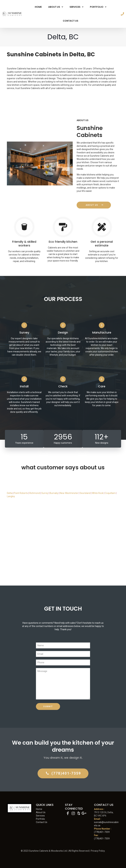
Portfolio (40, 819)
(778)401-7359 (102, 832)
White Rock (98, 493)
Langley (11, 496)
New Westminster (69, 493)
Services (40, 816)
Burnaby (54, 493)
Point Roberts (21, 493)
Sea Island (85, 493)
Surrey (45, 493)
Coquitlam (110, 493)
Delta (10, 493)
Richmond (35, 493)
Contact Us (42, 822)
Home (39, 809)
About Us (41, 812)
